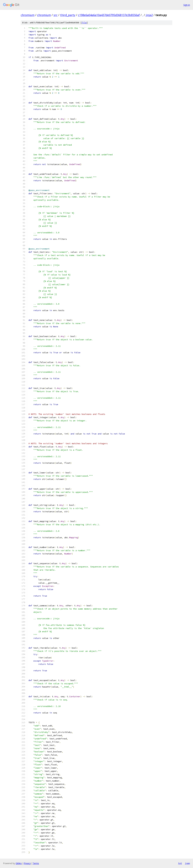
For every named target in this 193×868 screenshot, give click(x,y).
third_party (68, 15)
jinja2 (149, 15)
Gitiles (19, 863)
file (84, 23)
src (56, 15)
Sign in (187, 5)
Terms (36, 863)
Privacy (27, 863)
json (187, 863)
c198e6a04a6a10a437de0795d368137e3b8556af (109, 15)
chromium (28, 15)
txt (180, 863)
